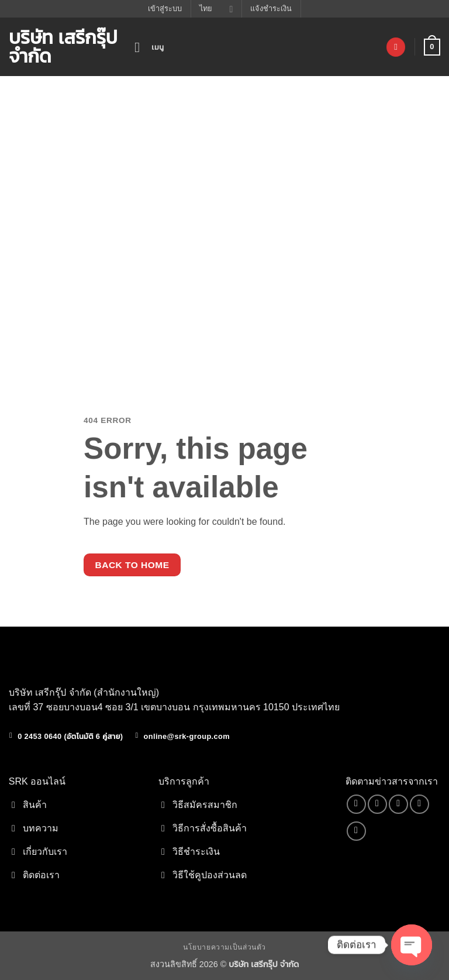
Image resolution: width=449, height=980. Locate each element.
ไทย (216, 9)
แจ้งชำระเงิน (271, 8)
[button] (149, 47)
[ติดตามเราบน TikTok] (377, 804)
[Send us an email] (398, 804)
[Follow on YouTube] (356, 831)
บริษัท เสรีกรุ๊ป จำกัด (63, 47)
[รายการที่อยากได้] (396, 47)
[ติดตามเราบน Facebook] (356, 804)
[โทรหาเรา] (419, 804)
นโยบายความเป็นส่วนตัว (224, 947)
